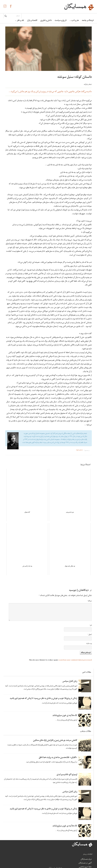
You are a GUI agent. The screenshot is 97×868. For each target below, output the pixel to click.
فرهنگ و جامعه (88, 21)
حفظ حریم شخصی (52, 862)
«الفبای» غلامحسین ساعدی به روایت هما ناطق (58, 758)
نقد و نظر (20, 21)
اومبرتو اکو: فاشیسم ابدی (67, 775)
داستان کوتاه (79, 450)
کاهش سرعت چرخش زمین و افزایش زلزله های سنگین (55, 741)
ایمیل (90, 635)
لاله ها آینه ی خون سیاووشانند (65, 716)
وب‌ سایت (89, 644)
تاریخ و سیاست (61, 21)
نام (90, 626)
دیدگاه (89, 601)
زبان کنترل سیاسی (70, 681)
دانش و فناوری (46, 21)
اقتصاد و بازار (32, 21)
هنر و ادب (74, 21)
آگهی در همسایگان (52, 855)
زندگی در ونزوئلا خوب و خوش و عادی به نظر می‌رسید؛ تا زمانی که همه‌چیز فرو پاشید (43, 699)
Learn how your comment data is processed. (60, 660)
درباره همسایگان (50, 849)
